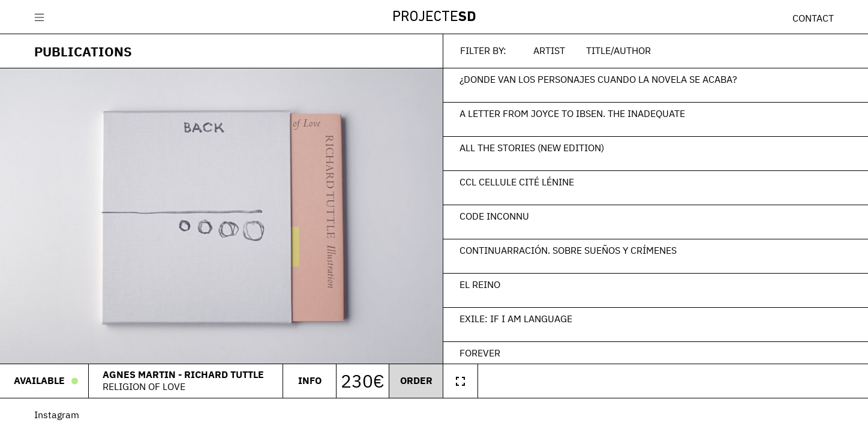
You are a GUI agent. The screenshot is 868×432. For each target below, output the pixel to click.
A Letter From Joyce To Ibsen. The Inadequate (572, 113)
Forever (480, 353)
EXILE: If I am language (516, 319)
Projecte (434, 17)
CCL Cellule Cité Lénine (517, 182)
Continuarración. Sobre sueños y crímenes (568, 250)
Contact (813, 18)
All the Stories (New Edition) (532, 148)
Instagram (57, 415)
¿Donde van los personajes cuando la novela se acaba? (598, 79)
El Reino (480, 284)
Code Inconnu (494, 216)
